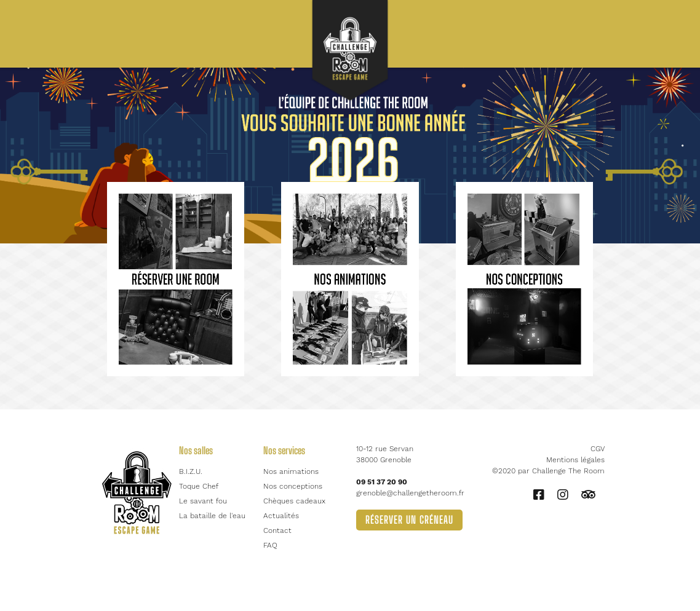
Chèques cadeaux (294, 501)
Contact (277, 530)
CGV (598, 449)
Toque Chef (199, 486)
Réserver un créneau (409, 520)
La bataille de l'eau (212, 516)
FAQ (270, 545)
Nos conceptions (293, 486)
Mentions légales (575, 460)
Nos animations (291, 471)
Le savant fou (203, 501)
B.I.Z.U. (191, 471)
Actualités (281, 516)
